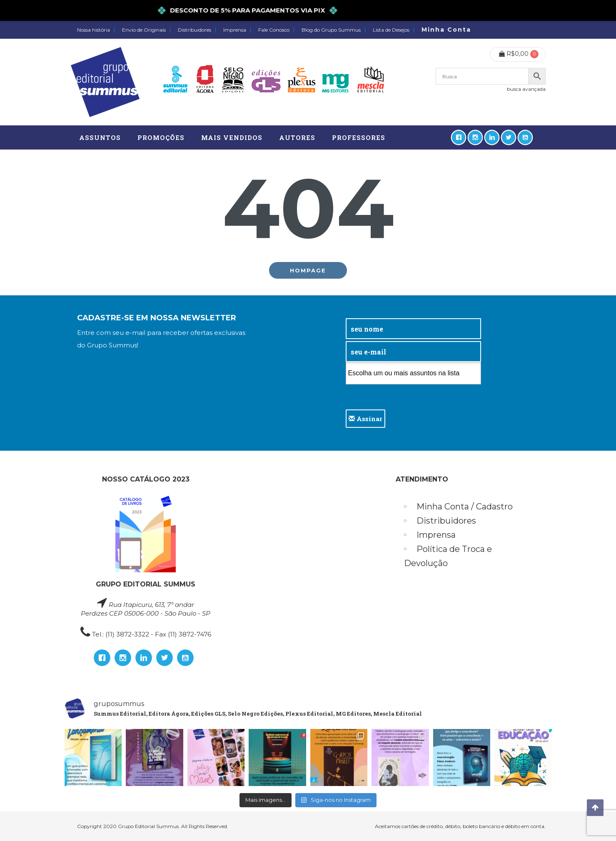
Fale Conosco (274, 30)
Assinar (365, 419)
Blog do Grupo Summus (331, 30)
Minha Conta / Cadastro (465, 507)
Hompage (308, 270)
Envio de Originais (144, 30)
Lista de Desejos (391, 30)
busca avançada (526, 89)
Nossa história (94, 30)
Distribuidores (195, 30)
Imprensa (235, 30)
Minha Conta (446, 30)
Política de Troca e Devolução (448, 556)
